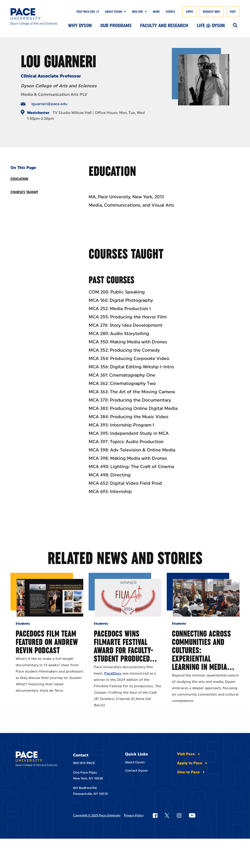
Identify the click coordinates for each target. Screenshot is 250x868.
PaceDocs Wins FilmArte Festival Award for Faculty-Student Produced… (125, 646)
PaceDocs (113, 673)
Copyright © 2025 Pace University (97, 815)
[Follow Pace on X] (167, 815)
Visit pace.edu (86, 12)
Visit (233, 12)
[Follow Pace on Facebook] (155, 815)
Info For (137, 12)
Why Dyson (80, 25)
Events (170, 12)
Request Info (211, 12)
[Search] (235, 26)
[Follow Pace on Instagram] (179, 815)
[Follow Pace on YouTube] (192, 815)
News (156, 12)
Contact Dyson (136, 771)
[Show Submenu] (124, 12)
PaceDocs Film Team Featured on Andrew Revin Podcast (47, 642)
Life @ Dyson (211, 25)
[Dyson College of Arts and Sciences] (34, 17)
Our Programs (116, 25)
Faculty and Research (164, 25)
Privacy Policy (134, 815)
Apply (190, 12)
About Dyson (114, 12)
